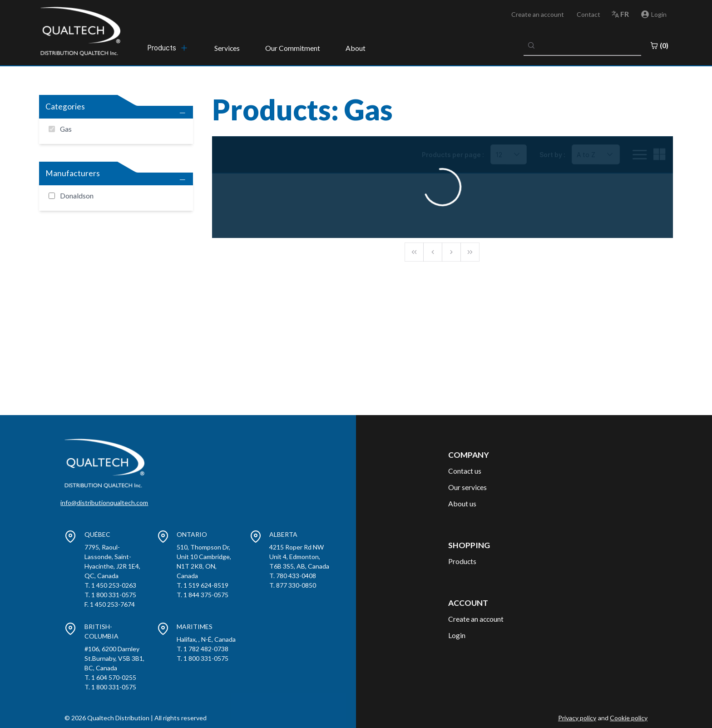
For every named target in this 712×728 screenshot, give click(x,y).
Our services (467, 487)
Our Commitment (293, 48)
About (356, 48)
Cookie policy (629, 718)
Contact (588, 14)
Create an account (538, 14)
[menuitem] (168, 48)
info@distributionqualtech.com (104, 503)
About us (462, 503)
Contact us (465, 471)
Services (227, 48)
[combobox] (583, 45)
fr (625, 14)
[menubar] (168, 48)
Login (457, 635)
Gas (66, 129)
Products (462, 561)
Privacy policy (577, 718)
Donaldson (77, 196)
